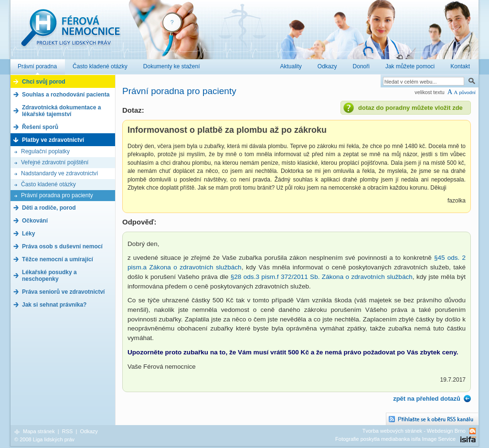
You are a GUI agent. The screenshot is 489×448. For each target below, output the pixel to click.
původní (467, 92)
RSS (68, 431)
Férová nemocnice (70, 33)
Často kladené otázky (48, 184)
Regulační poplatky (45, 151)
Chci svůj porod (44, 82)
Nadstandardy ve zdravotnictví (59, 173)
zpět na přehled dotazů (427, 399)
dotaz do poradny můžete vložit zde (410, 108)
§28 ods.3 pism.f (256, 277)
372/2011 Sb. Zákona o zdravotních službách (347, 277)
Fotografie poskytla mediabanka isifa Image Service (395, 439)
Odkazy (89, 431)
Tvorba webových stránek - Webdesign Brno (414, 431)
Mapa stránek (39, 431)
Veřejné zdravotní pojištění (55, 162)
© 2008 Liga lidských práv (44, 439)
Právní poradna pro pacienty (57, 195)
